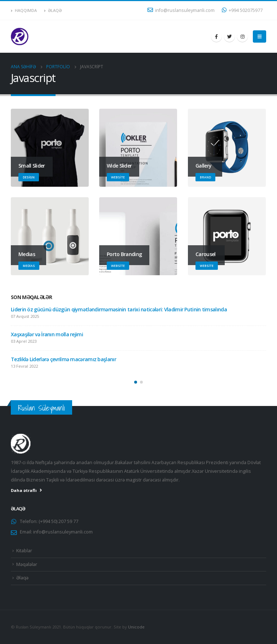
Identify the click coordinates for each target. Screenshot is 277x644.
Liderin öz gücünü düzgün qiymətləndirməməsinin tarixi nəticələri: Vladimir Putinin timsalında (119, 309)
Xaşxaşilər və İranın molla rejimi (47, 334)
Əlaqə (53, 10)
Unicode (136, 627)
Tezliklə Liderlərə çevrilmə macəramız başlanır (63, 359)
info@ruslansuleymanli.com (181, 10)
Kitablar (24, 551)
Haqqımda (24, 10)
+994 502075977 (242, 10)
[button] (136, 382)
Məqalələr (27, 564)
